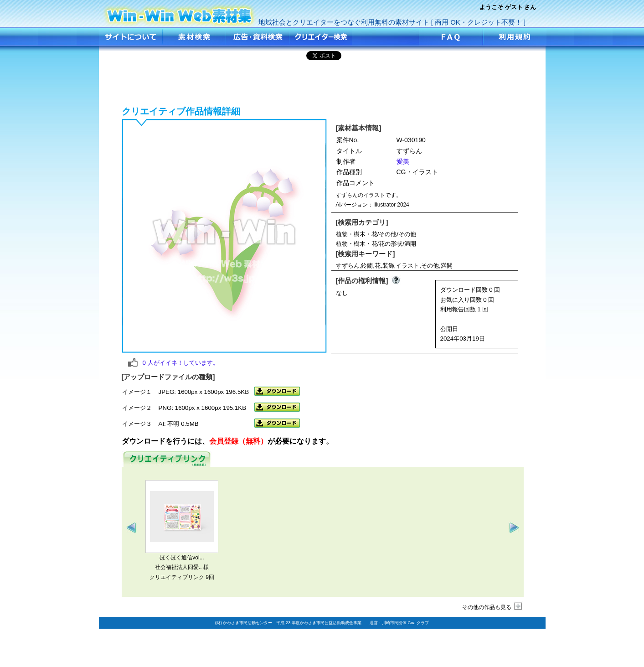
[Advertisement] (322, 82)
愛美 (403, 161)
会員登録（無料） (238, 441)
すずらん (180, 13)
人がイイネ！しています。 (181, 363)
